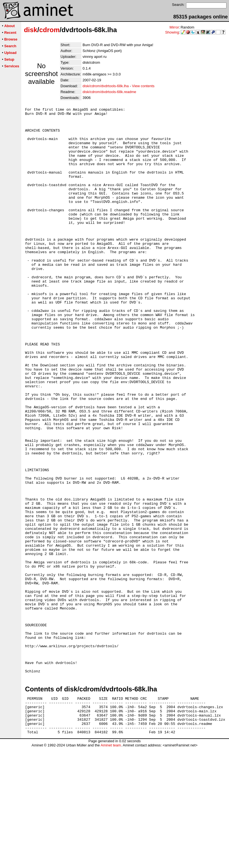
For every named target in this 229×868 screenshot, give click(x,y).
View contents (143, 86)
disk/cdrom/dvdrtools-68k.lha (106, 86)
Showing (172, 32)
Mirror (174, 27)
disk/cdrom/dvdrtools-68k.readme (109, 92)
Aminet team (111, 866)
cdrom (49, 30)
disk (31, 30)
